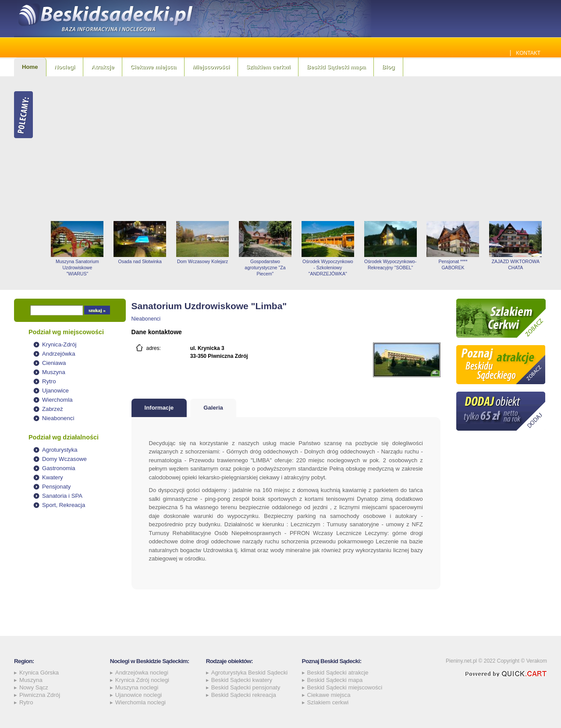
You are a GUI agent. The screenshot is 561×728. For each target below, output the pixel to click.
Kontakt (528, 53)
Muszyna (54, 372)
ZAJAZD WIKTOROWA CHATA (516, 264)
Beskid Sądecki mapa (336, 67)
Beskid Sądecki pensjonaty (246, 687)
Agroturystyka (60, 450)
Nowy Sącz (34, 687)
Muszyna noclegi (137, 687)
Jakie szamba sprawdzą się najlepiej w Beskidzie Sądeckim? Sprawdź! (403, 53)
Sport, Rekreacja (64, 505)
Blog (388, 67)
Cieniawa (54, 363)
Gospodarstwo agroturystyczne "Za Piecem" (265, 268)
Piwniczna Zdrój (40, 695)
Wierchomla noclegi (140, 702)
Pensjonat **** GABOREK (453, 264)
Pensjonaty (56, 487)
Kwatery (53, 477)
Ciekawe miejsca (153, 67)
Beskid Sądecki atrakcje (338, 673)
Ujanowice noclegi (138, 695)
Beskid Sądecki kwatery (242, 680)
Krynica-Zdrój (59, 344)
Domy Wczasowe (64, 459)
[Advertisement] (296, 149)
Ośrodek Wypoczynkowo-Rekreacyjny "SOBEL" (390, 264)
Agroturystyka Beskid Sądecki (249, 673)
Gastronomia (59, 468)
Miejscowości (211, 67)
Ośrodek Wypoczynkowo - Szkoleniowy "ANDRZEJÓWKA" (328, 268)
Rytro (49, 381)
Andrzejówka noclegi (142, 673)
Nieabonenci (58, 418)
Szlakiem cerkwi (268, 67)
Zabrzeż (53, 409)
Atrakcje (103, 67)
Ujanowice (55, 391)
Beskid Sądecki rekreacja (244, 695)
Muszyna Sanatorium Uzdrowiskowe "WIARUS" (77, 268)
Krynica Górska (39, 673)
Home (30, 67)
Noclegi (65, 67)
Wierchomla (57, 400)
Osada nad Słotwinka (140, 261)
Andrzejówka (59, 354)
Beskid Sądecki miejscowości (345, 687)
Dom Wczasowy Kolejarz (202, 261)
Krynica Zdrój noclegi (142, 680)
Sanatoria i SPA (62, 496)
